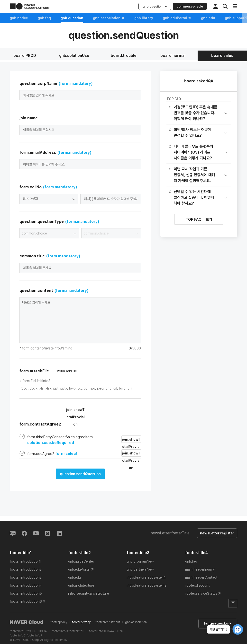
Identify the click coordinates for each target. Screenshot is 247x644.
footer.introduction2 (26, 569)
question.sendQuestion (80, 474)
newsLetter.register (217, 533)
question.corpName (56, 83)
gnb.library (144, 18)
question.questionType (59, 222)
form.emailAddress (55, 152)
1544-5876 (115, 631)
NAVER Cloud (27, 622)
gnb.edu (74, 577)
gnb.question (155, 6)
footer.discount (197, 585)
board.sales (222, 56)
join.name (29, 118)
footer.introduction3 (26, 577)
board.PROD (25, 56)
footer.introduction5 (26, 593)
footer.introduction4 (26, 585)
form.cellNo (48, 187)
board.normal (173, 56)
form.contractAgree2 (52, 416)
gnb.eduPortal (177, 18)
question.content (54, 291)
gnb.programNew (140, 561)
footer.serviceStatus (201, 593)
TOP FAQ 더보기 (199, 219)
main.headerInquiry (200, 569)
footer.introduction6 (26, 601)
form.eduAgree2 (52, 454)
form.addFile (67, 371)
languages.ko (218, 623)
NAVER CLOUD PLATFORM (30, 6)
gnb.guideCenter (81, 561)
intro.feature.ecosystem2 (147, 585)
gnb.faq (44, 18)
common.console (190, 6)
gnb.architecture (81, 585)
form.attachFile (34, 371)
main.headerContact (201, 577)
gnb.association (109, 18)
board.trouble (124, 56)
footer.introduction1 (25, 561)
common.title (50, 256)
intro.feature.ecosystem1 (146, 577)
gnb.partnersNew (140, 569)
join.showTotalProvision (75, 410)
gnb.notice (19, 18)
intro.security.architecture (89, 593)
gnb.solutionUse (74, 56)
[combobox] (49, 199)
